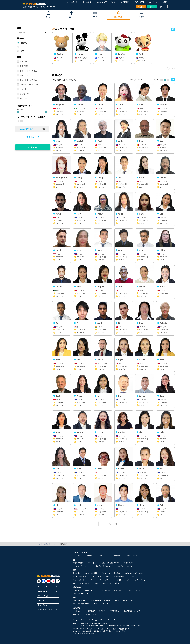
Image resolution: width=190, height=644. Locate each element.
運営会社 (91, 611)
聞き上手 (23, 98)
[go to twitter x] (39, 581)
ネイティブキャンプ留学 (158, 2)
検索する (33, 147)
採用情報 (77, 614)
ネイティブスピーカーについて (112, 590)
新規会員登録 (91, 555)
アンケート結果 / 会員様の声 (100, 600)
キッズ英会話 (72, 2)
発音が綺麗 (24, 66)
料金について (128, 563)
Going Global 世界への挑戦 (124, 600)
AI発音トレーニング (122, 580)
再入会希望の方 (116, 555)
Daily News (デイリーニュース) (124, 576)
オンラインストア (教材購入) (111, 573)
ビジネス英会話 (101, 2)
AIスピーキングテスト (104, 580)
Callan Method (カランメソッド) (136, 573)
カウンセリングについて (135, 590)
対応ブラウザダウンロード (104, 566)
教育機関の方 (126, 2)
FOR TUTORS (140, 2)
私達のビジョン (91, 614)
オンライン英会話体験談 (81, 604)
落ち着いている (26, 94)
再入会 (163, 7)
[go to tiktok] (58, 581)
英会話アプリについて (125, 566)
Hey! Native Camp (139, 580)
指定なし (22, 33)
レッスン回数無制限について (110, 563)
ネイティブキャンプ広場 (81, 583)
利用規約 (102, 611)
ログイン (152, 7)
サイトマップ (78, 611)
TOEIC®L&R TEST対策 (80, 576)
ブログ (96, 583)
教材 (22, 51)
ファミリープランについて (82, 566)
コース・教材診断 (91, 573)
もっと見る (113, 524)
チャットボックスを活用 (29, 80)
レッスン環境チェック (101, 576)
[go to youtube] (48, 581)
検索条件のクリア (32, 137)
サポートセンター (101, 604)
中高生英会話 (86, 2)
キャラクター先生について (82, 593)
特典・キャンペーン (80, 600)
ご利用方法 (92, 563)
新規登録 (141, 7)
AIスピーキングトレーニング (83, 580)
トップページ (78, 555)
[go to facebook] (44, 581)
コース (23, 47)
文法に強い (24, 61)
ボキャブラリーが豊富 (28, 71)
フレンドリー (25, 89)
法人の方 (114, 2)
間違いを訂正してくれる (29, 84)
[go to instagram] (53, 581)
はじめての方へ (78, 563)
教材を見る (77, 573)
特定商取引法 (115, 611)
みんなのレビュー (91, 590)
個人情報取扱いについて (132, 611)
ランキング (77, 590)
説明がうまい (25, 75)
